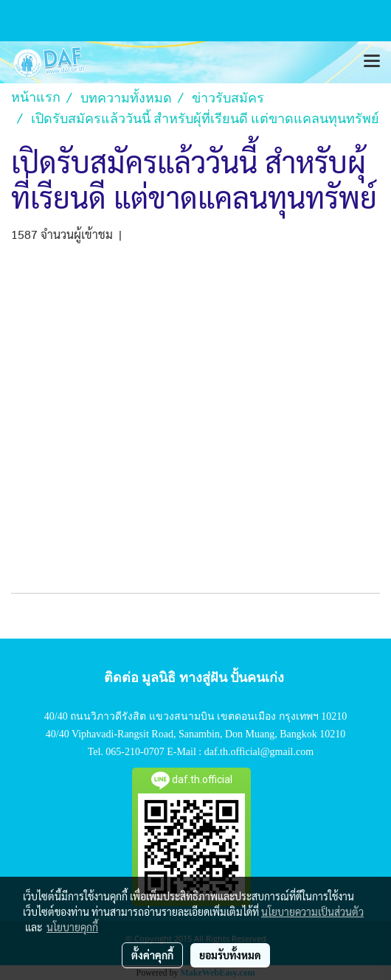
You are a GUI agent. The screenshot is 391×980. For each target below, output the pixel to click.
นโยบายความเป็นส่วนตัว (312, 911)
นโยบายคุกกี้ (72, 927)
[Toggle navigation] (372, 62)
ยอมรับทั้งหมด (230, 955)
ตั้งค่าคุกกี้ (152, 955)
